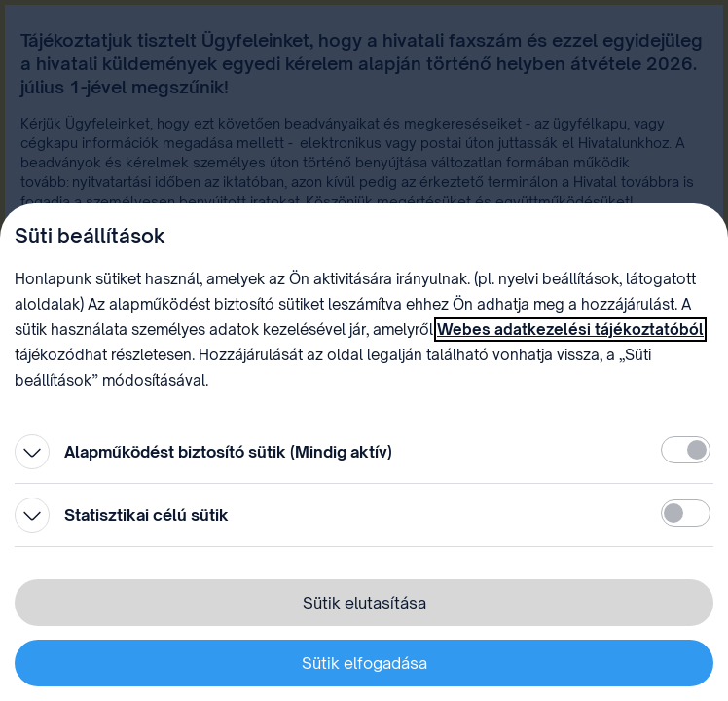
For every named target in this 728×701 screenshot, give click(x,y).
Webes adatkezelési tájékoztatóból (570, 330)
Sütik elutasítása (364, 603)
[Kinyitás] (32, 452)
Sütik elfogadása (364, 663)
